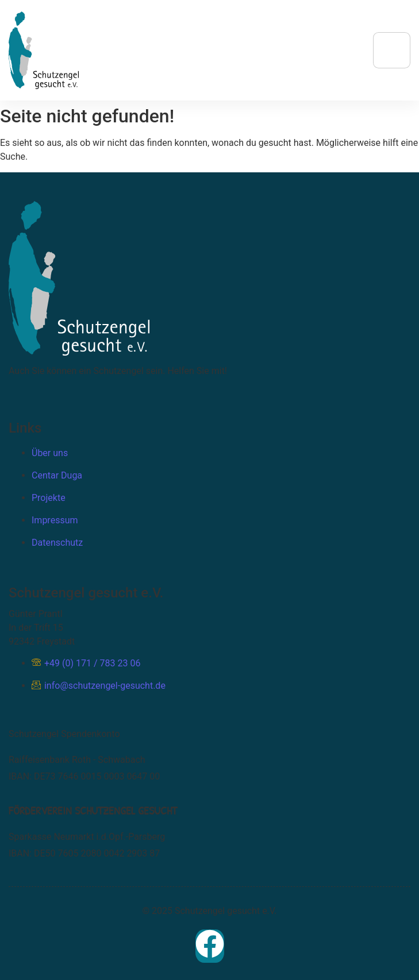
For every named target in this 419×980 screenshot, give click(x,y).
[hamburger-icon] (392, 50)
